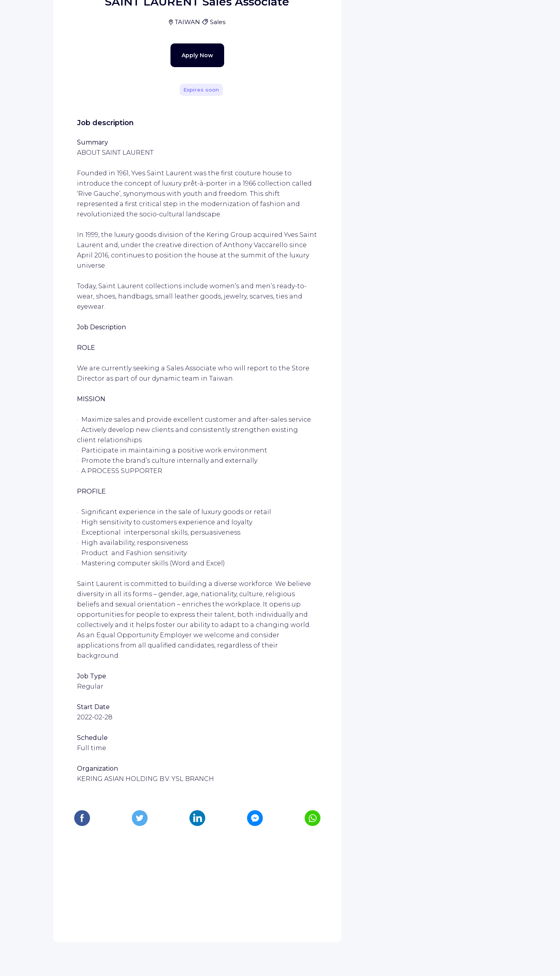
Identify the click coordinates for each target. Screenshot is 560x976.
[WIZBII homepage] (39, 17)
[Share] (313, 112)
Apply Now (184, 218)
